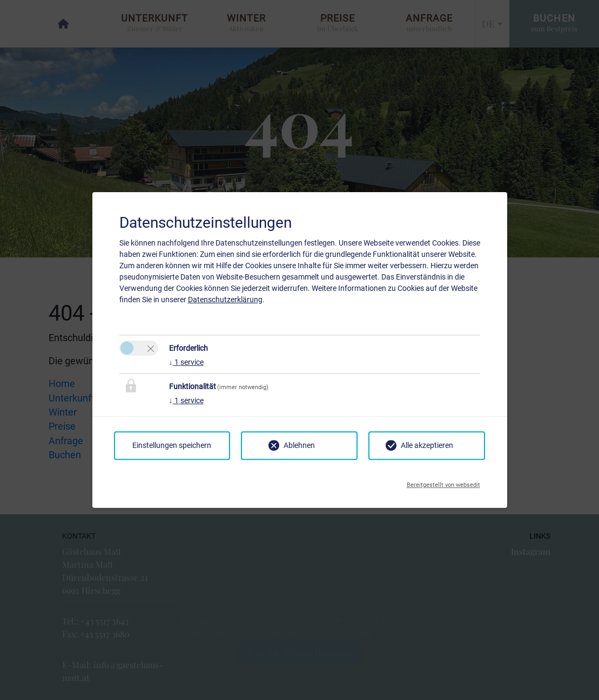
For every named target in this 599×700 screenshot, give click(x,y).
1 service (186, 362)
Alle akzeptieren (427, 445)
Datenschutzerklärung (225, 300)
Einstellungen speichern (172, 445)
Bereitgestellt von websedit (443, 482)
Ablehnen (299, 445)
